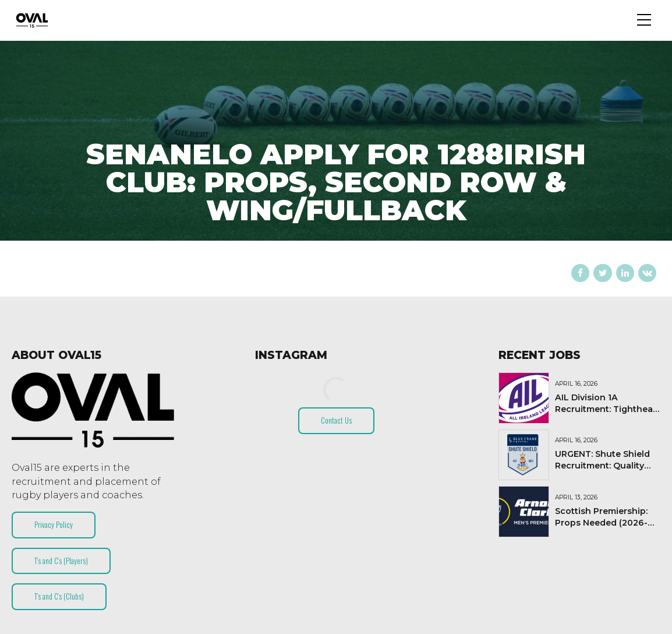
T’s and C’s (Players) (61, 561)
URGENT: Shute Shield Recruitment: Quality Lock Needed (602, 466)
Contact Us (336, 420)
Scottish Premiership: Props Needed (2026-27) (601, 523)
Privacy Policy (54, 524)
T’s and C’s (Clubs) (59, 596)
